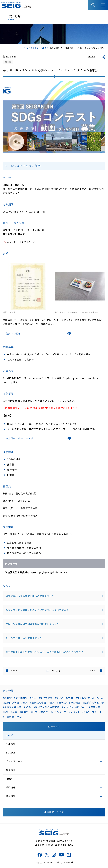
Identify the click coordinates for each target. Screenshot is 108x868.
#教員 (24, 703)
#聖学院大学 (21, 698)
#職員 (52, 703)
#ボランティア (58, 712)
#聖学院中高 (46, 698)
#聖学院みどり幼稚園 (69, 703)
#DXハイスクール (92, 712)
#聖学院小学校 (11, 703)
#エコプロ (67, 707)
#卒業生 (24, 712)
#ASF (19, 717)
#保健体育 (95, 707)
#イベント (74, 712)
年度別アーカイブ (54, 812)
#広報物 (7, 698)
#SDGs (27, 707)
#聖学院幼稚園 (38, 703)
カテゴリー (54, 727)
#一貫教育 (8, 717)
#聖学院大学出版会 (93, 703)
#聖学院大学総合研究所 (47, 707)
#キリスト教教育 (64, 698)
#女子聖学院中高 (85, 698)
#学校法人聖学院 (12, 707)
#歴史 (33, 698)
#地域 (34, 712)
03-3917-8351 (44, 845)
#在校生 (44, 712)
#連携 (100, 698)
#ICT (6, 712)
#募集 (14, 712)
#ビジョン (81, 707)
